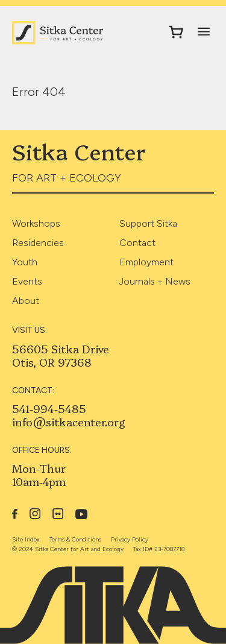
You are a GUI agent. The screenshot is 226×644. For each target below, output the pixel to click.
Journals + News (155, 281)
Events (27, 281)
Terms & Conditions (75, 539)
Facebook (15, 514)
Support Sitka (148, 223)
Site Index (26, 539)
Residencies (38, 243)
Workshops (36, 223)
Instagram (35, 514)
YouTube (82, 514)
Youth (25, 262)
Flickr (58, 514)
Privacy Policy (130, 539)
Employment (146, 262)
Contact (137, 243)
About (26, 301)
